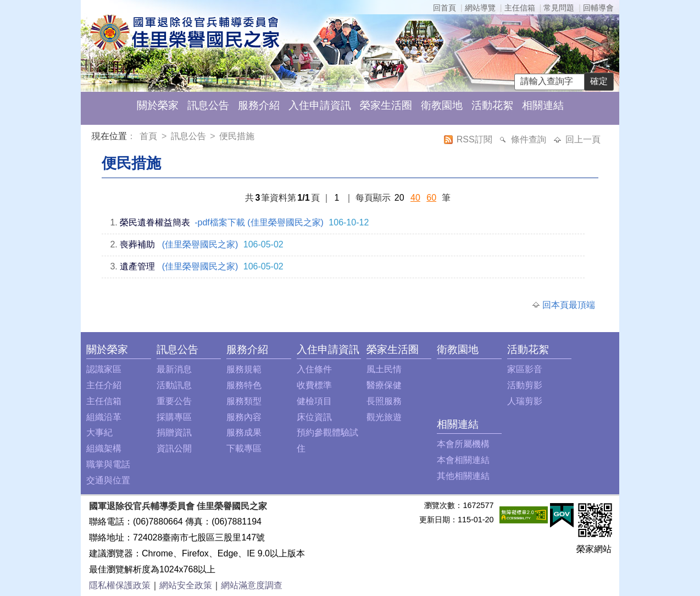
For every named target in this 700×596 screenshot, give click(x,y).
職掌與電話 (108, 464)
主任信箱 (520, 8)
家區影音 (525, 369)
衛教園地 (442, 105)
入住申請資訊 (320, 105)
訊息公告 (208, 105)
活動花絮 (492, 105)
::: (94, 138)
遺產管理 (137, 266)
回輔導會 (598, 8)
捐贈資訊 (174, 432)
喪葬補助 (137, 244)
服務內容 (244, 417)
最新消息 (174, 369)
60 (431, 198)
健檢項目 (314, 401)
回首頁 (445, 8)
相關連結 (543, 105)
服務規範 (244, 369)
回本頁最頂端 (569, 305)
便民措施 (237, 136)
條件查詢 (530, 139)
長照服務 (384, 401)
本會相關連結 (463, 460)
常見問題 (559, 8)
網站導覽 (480, 8)
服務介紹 (259, 105)
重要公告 (174, 401)
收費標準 (314, 385)
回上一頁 (583, 139)
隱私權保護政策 (120, 585)
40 (415, 198)
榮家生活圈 (386, 105)
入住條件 (314, 369)
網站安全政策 (186, 585)
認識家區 (104, 369)
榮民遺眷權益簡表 (155, 222)
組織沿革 (104, 417)
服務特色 (244, 385)
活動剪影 (525, 385)
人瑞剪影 (525, 401)
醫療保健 (384, 385)
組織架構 (104, 448)
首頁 (149, 136)
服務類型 (244, 401)
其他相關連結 (463, 476)
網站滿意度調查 (252, 585)
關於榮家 (158, 105)
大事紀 (99, 432)
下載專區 (244, 448)
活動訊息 (174, 385)
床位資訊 (314, 417)
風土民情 (384, 369)
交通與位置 (108, 480)
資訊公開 (174, 448)
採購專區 (174, 417)
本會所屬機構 (463, 444)
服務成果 (244, 432)
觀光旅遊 (384, 417)
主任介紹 (104, 385)
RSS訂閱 (476, 139)
